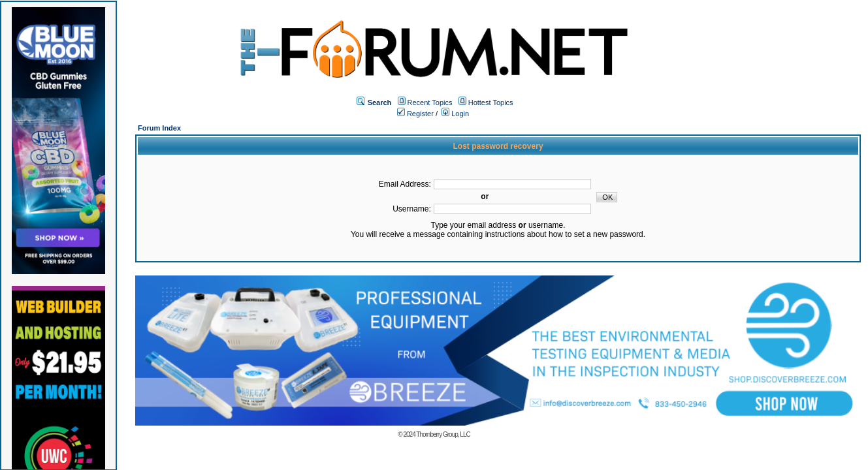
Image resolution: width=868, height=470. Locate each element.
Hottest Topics (491, 102)
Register (415, 114)
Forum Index (159, 128)
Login (455, 114)
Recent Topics (430, 102)
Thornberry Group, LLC (443, 434)
